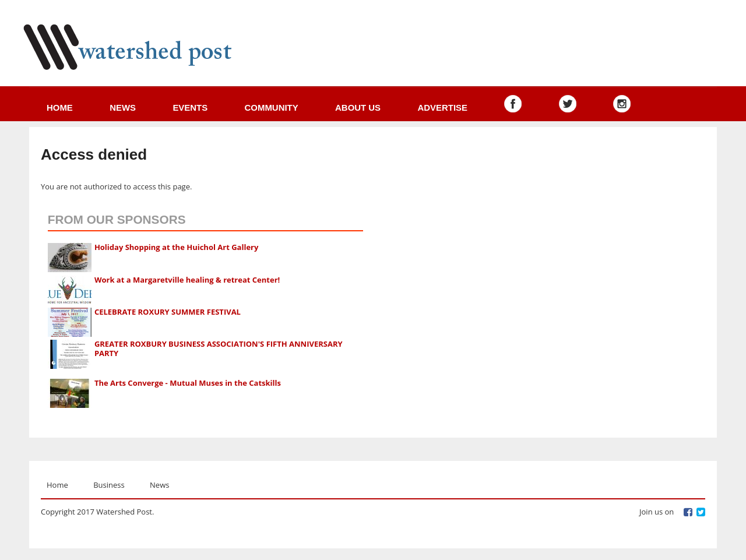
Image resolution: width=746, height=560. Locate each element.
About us (358, 108)
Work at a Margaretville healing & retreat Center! (187, 280)
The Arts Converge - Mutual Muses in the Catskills (188, 383)
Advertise (442, 108)
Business (109, 485)
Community (272, 108)
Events (190, 108)
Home (60, 108)
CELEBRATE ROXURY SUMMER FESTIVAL (168, 312)
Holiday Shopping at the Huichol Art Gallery (177, 247)
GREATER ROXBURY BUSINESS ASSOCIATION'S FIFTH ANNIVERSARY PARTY (219, 348)
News (123, 108)
